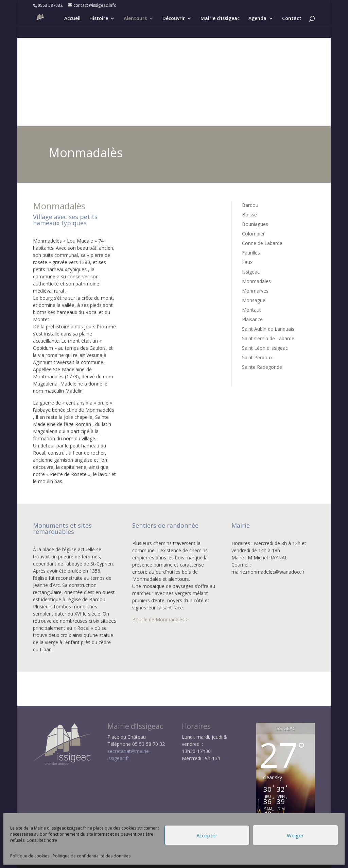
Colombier (253, 234)
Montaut (251, 310)
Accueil (72, 18)
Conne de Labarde (262, 243)
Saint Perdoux (257, 357)
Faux (247, 262)
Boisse (249, 215)
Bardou (250, 205)
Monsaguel (254, 300)
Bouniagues (255, 224)
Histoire (99, 18)
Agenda (257, 18)
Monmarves (255, 291)
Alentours (135, 18)
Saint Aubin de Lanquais (268, 329)
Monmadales (256, 281)
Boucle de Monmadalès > (160, 619)
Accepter (207, 835)
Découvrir (174, 18)
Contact (292, 18)
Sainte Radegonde (262, 367)
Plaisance (252, 319)
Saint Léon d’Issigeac (265, 348)
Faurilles (251, 253)
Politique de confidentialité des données (92, 856)
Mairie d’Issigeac (220, 18)
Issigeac (251, 272)
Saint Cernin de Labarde (268, 338)
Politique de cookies (30, 856)
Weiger (295, 835)
